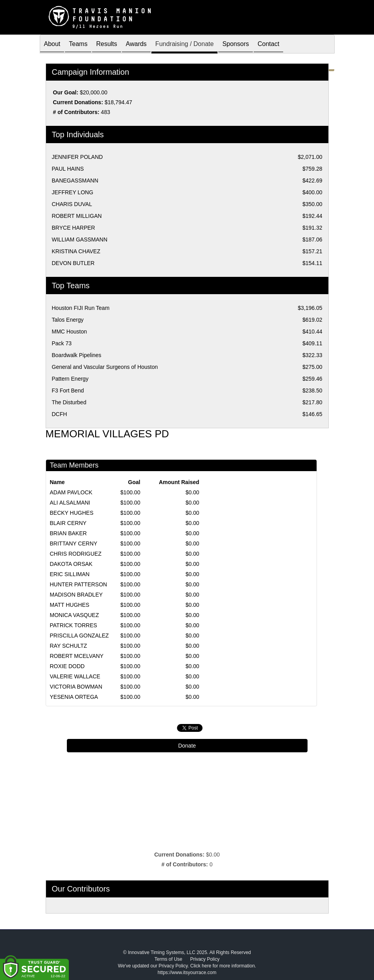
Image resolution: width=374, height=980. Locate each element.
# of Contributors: (185, 864)
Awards (136, 45)
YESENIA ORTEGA (74, 697)
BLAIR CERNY (68, 523)
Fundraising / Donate (185, 45)
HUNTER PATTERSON (79, 584)
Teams (78, 45)
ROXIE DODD (67, 666)
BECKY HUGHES (72, 513)
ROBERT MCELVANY (77, 656)
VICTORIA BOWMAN (76, 687)
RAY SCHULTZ (69, 646)
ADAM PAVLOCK (71, 492)
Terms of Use (169, 959)
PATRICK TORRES (74, 625)
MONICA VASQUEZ (75, 615)
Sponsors (236, 45)
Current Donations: (179, 855)
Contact (268, 45)
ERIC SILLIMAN (70, 574)
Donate (187, 746)
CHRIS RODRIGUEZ (76, 554)
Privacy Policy (205, 959)
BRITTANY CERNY (74, 543)
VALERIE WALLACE (75, 676)
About (52, 45)
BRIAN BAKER (68, 533)
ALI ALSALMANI (70, 503)
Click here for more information (223, 966)
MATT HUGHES (70, 605)
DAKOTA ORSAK (71, 564)
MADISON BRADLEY (76, 595)
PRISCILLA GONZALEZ (79, 636)
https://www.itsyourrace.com (187, 973)
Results (106, 45)
